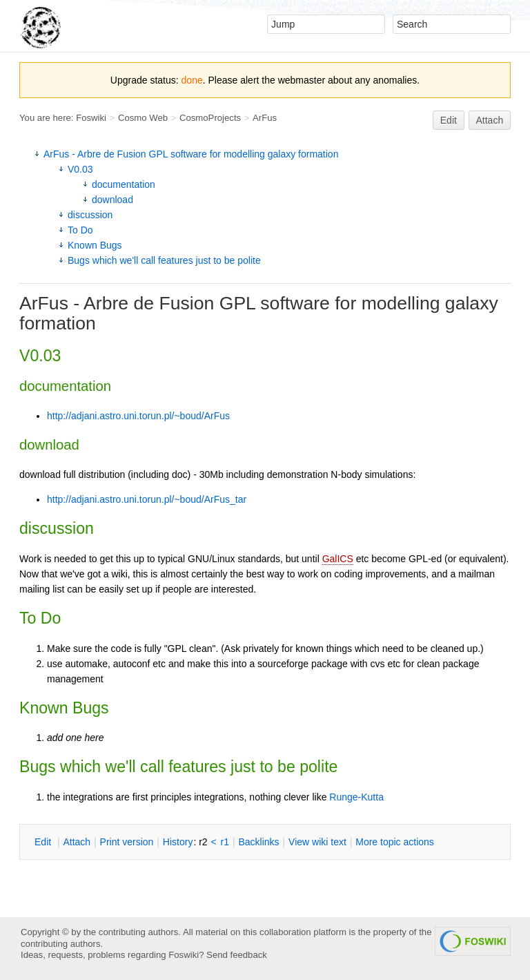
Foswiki (91, 118)
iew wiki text (317, 842)
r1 (225, 842)
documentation (124, 184)
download (112, 200)
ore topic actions (395, 842)
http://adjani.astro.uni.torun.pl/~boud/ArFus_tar (147, 499)
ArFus (265, 118)
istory (178, 842)
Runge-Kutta (356, 797)
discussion (90, 215)
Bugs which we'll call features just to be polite (164, 260)
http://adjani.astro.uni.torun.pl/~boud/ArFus (138, 416)
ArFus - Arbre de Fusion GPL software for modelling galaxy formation (191, 154)
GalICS (338, 559)
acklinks (258, 842)
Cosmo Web (143, 118)
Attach (490, 120)
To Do (80, 230)
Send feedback (237, 955)
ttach (77, 842)
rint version (127, 842)
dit (44, 842)
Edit (449, 120)
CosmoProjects (210, 118)
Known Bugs (95, 245)
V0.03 (80, 169)
